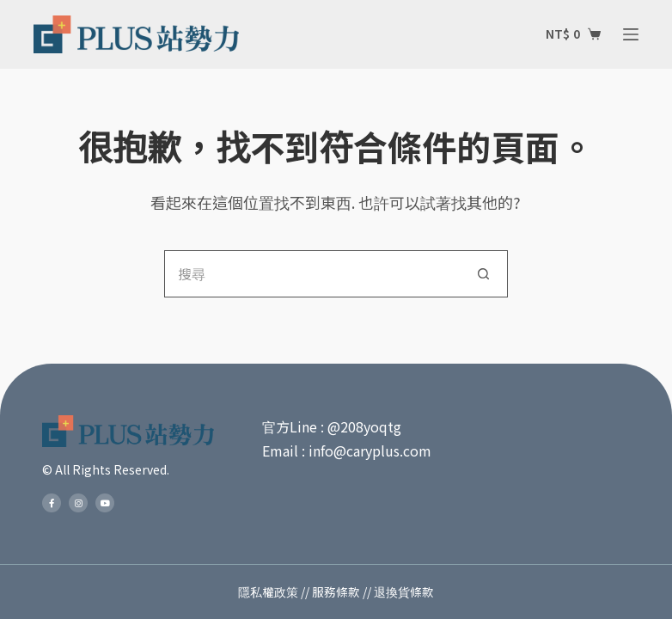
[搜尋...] (312, 274)
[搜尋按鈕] (484, 274)
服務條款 (336, 591)
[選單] (631, 34)
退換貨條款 (404, 591)
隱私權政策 (268, 591)
